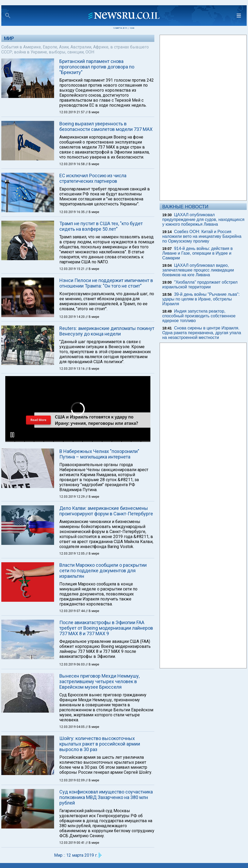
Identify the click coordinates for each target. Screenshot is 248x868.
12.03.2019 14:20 (72, 317)
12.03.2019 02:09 (72, 780)
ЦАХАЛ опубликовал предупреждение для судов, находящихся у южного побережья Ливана (203, 220)
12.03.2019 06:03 (72, 664)
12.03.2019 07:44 (72, 611)
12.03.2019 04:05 (72, 727)
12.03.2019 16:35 (72, 212)
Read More (38, 420)
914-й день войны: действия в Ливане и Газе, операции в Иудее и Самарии (197, 253)
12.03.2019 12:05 (72, 554)
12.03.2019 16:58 (72, 164)
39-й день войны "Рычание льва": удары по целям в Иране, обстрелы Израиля (201, 299)
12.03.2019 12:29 (72, 497)
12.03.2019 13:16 (72, 369)
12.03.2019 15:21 (72, 269)
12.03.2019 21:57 (72, 112)
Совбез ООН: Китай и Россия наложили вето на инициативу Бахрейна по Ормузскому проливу (202, 236)
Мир (9, 38)
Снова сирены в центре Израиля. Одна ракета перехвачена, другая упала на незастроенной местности (202, 333)
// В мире (92, 112)
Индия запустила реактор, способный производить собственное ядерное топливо (199, 316)
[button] (12, 435)
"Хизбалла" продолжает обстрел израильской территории (200, 285)
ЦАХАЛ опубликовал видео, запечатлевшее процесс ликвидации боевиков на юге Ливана (198, 270)
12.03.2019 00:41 (72, 843)
